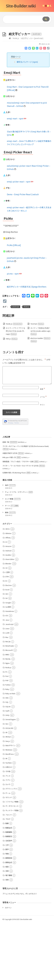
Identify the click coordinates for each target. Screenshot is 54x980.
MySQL (8, 716)
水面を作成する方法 (13, 510)
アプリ (8, 837)
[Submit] (46, 19)
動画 (7, 880)
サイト (42, 462)
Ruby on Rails (10, 750)
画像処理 (9, 915)
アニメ (8, 833)
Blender (8, 620)
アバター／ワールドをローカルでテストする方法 (24, 523)
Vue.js (8, 798)
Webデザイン (10, 802)
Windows (9, 807)
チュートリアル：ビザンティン (19, 549)
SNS (7, 755)
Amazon (8, 603)
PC (6, 729)
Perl (7, 733)
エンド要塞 (13, 556)
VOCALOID (9, 785)
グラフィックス (11, 846)
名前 (43, 446)
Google (8, 659)
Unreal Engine (11, 776)
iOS (7, 672)
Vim (7, 781)
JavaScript (16, 364)
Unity (7, 772)
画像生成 (9, 919)
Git (6, 655)
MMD (7, 711)
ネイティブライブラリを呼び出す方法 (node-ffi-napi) (16, 388)
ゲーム (8, 850)
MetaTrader (10, 703)
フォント (9, 872)
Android (8, 608)
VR (6, 789)
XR (6, 815)
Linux (7, 685)
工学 (7, 902)
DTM (7, 633)
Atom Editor (10, 616)
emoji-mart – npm (17, 175)
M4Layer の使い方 (12, 514)
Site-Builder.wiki (21, 6)
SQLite (8, 763)
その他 (8, 828)
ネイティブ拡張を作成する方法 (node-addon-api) (40, 388)
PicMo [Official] (14, 302)
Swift (7, 768)
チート (12, 563)
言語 (7, 928)
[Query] (21, 19)
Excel (7, 646)
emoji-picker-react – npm (20, 238)
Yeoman (37, 381)
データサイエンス (12, 863)
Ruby (7, 746)
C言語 (8, 629)
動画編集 (9, 889)
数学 (7, 906)
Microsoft (9, 707)
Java (7, 677)
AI (6, 599)
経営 (7, 924)
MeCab (8, 698)
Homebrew (10, 668)
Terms (17, 480)
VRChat (8, 794)
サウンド (9, 854)
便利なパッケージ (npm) (27, 119)
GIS (7, 651)
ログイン (8, 965)
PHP (7, 737)
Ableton (8, 590)
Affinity (8, 594)
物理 (7, 911)
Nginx (7, 720)
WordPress (10, 811)
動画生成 (9, 885)
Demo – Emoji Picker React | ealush (23, 251)
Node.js (16, 95)
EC (6, 638)
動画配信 (9, 893)
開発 (10, 569)
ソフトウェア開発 (12, 859)
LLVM (7, 690)
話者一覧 (10, 499)
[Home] (10, 95)
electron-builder (40, 397)
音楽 (7, 937)
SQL (7, 759)
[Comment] (27, 432)
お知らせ (9, 824)
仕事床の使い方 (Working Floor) (17, 530)
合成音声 (9, 898)
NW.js (12, 396)
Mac (7, 694)
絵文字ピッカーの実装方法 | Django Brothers (27, 343)
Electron (9, 642)
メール (43, 454)
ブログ (8, 876)
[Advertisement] (27, 55)
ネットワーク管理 (12, 867)
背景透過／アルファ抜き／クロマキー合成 (21, 518)
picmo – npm (14, 330)
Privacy (11, 480)
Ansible (8, 612)
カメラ (8, 841)
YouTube (9, 820)
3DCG (7, 586)
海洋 (10, 542)
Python (8, 742)
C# (6, 625)
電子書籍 (9, 932)
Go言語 (8, 664)
